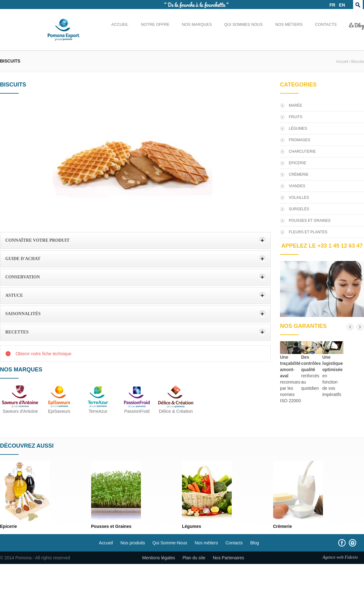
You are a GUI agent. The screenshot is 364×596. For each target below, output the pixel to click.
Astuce (14, 295)
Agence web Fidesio (340, 557)
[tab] (135, 240)
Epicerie (8, 526)
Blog (254, 543)
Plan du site (194, 558)
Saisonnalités (23, 314)
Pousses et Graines (111, 526)
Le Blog (357, 25)
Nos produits (133, 543)
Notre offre (155, 24)
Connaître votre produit (37, 240)
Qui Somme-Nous (170, 543)
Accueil (120, 24)
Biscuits (358, 62)
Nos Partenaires (229, 558)
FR (332, 5)
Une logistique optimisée (333, 363)
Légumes (191, 526)
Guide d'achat (23, 259)
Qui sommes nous (244, 24)
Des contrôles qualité (311, 363)
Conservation (23, 277)
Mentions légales (159, 558)
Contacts (326, 24)
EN (342, 5)
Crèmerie (283, 526)
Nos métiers (289, 24)
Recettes (17, 332)
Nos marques (197, 24)
